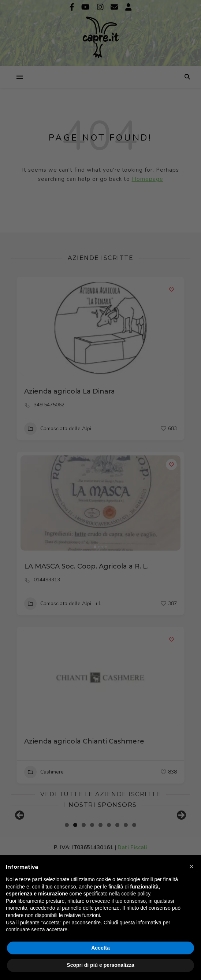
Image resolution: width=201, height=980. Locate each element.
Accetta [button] (100, 948)
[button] (191, 867)
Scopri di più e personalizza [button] (100, 965)
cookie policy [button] (136, 894)
